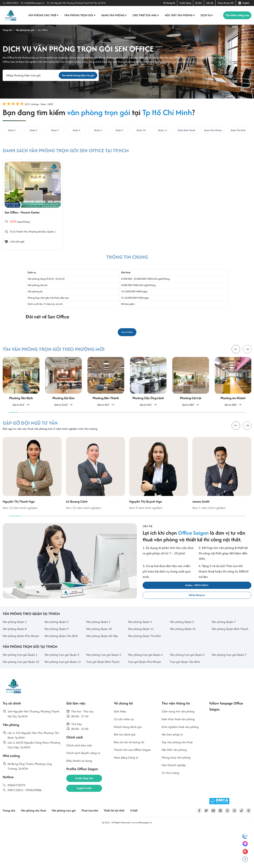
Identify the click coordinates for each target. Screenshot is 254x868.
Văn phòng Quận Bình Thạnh (227, 656)
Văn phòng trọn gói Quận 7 (231, 691)
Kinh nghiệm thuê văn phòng (182, 766)
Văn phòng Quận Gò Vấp (104, 666)
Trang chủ (9, 848)
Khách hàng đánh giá (129, 766)
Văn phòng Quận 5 (183, 646)
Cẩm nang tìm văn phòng (180, 749)
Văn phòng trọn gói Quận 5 (189, 691)
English (244, 3)
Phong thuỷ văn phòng (178, 799)
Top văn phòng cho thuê (179, 782)
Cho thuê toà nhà (144, 15)
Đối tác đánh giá (126, 774)
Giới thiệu (121, 749)
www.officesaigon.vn (142, 860)
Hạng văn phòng (113, 15)
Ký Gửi (199, 3)
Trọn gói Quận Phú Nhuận (146, 699)
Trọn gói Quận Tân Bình (186, 699)
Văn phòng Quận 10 (100, 653)
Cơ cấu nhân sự (125, 757)
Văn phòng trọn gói (79, 15)
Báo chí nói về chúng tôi (130, 782)
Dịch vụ (205, 15)
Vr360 (142, 848)
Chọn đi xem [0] (226, 3)
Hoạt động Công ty (127, 799)
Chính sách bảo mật (80, 785)
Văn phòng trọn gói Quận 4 (147, 691)
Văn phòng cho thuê (42, 15)
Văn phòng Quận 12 (184, 653)
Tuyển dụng (185, 3)
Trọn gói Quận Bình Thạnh (104, 699)
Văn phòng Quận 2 (58, 646)
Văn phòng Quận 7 (225, 646)
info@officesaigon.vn (34, 3)
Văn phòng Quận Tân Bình (63, 666)
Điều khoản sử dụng (80, 802)
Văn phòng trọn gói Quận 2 (63, 691)
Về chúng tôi (169, 3)
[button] (247, 357)
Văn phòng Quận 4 (141, 646)
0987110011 (12, 3)
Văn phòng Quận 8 (16, 653)
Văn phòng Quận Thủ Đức (146, 666)
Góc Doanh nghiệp (175, 807)
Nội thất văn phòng (178, 15)
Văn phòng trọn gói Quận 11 (64, 699)
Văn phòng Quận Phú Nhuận (18, 669)
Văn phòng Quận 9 (58, 653)
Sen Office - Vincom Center (27, 217)
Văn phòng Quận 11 (142, 653)
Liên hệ (210, 3)
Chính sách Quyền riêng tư (85, 794)
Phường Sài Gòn (39, 237)
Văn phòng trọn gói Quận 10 (22, 699)
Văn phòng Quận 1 (16, 646)
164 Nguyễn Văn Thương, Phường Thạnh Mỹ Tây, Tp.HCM (78, 3)
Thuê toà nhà (96, 848)
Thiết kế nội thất (122, 848)
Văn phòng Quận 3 (99, 646)
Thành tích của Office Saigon (134, 790)
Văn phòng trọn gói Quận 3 (105, 691)
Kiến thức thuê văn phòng (180, 757)
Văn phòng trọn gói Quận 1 (22, 691)
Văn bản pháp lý (173, 774)
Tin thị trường (171, 815)
